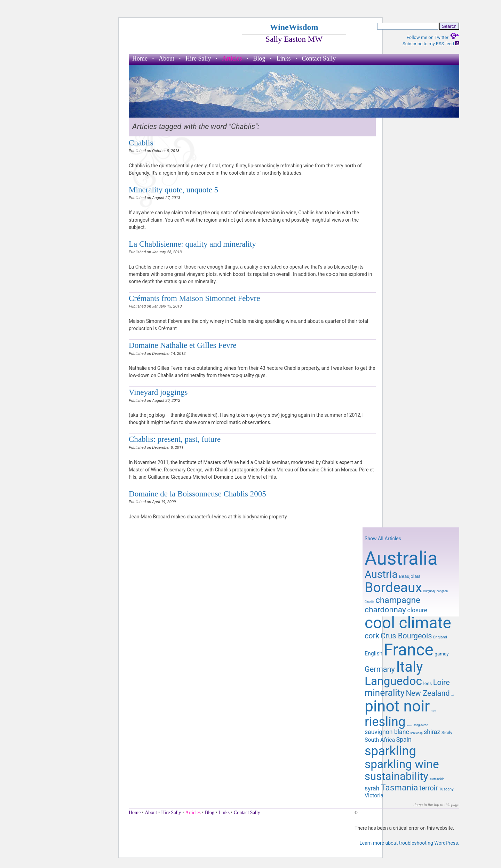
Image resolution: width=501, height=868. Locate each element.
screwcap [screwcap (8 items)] (416, 733)
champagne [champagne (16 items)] (398, 600)
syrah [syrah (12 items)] (372, 788)
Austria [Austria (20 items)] (381, 574)
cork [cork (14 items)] (372, 636)
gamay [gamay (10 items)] (442, 654)
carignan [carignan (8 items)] (442, 591)
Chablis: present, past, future (175, 439)
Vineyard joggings (158, 392)
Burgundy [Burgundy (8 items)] (430, 591)
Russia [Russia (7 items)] (409, 725)
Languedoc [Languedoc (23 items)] (393, 681)
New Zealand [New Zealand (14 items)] (428, 693)
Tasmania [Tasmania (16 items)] (399, 787)
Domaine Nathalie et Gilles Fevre (183, 345)
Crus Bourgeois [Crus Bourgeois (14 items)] (406, 636)
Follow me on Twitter (433, 37)
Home (140, 58)
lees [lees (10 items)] (428, 683)
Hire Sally (198, 58)
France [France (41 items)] (409, 650)
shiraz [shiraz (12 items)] (432, 732)
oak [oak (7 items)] (452, 695)
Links (284, 58)
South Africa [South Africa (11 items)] (380, 740)
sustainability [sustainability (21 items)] (396, 776)
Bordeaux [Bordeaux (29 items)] (393, 588)
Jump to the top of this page (436, 805)
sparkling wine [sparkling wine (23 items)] (402, 764)
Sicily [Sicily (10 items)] (447, 732)
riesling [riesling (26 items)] (385, 722)
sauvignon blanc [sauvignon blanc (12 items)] (387, 732)
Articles (232, 58)
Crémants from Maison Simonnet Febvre (194, 298)
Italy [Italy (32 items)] (409, 667)
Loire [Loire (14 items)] (442, 682)
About (166, 58)
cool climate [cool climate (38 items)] (408, 623)
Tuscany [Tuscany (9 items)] (446, 789)
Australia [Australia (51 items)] (401, 558)
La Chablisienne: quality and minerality (192, 244)
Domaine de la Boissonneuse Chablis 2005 (197, 494)
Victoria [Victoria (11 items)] (374, 795)
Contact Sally (319, 58)
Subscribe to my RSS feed (431, 44)
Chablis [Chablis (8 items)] (369, 602)
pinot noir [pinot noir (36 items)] (397, 706)
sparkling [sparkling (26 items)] (390, 751)
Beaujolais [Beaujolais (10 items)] (409, 576)
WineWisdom (294, 27)
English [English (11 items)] (373, 654)
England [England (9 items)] (440, 637)
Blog (259, 58)
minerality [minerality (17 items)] (385, 693)
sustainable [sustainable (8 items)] (437, 779)
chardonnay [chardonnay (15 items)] (385, 610)
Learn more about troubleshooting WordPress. (409, 843)
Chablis (141, 143)
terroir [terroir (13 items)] (428, 788)
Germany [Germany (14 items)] (380, 669)
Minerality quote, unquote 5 (173, 190)
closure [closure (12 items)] (417, 610)
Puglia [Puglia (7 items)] (434, 711)
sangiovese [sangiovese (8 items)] (421, 725)
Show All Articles (383, 539)
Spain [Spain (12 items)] (404, 740)
